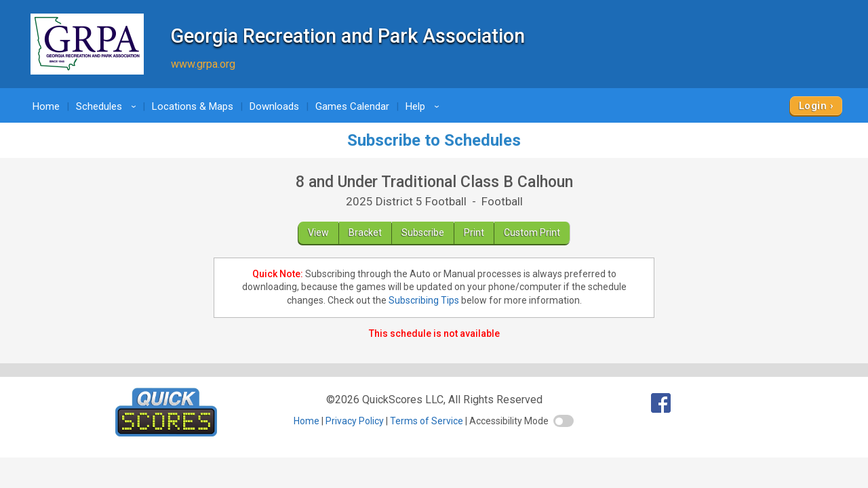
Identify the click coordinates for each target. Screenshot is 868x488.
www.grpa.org (203, 64)
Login (813, 106)
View (318, 232)
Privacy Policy (355, 421)
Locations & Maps (193, 106)
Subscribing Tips (424, 300)
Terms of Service (427, 421)
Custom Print (532, 232)
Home (46, 106)
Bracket (365, 232)
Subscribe (423, 232)
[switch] (564, 421)
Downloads (274, 106)
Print (474, 232)
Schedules (108, 106)
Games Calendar (352, 106)
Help (425, 106)
